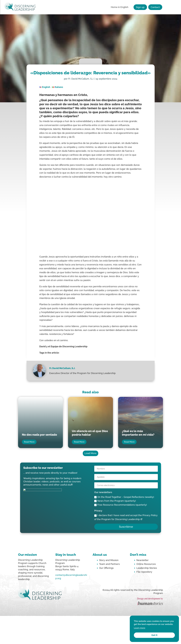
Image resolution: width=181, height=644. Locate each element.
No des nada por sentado (39, 435)
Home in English (120, 7)
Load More (90, 453)
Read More (29, 442)
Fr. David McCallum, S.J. (81, 79)
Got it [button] (154, 635)
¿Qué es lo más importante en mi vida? (138, 433)
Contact (155, 7)
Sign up (140, 7)
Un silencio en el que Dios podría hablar (90, 433)
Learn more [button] (140, 628)
